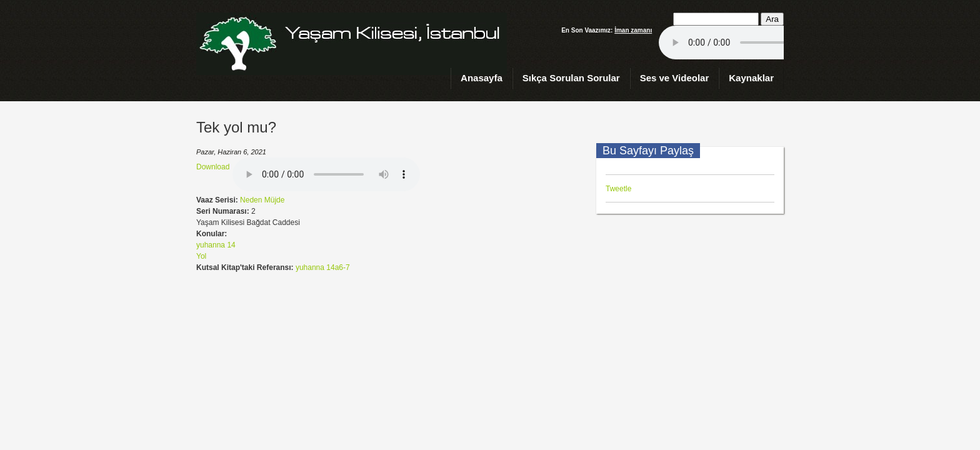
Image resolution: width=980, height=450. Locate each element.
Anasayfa (482, 78)
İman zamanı (633, 30)
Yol (201, 256)
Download (213, 167)
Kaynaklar (751, 78)
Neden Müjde (262, 200)
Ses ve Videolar (675, 78)
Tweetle (618, 189)
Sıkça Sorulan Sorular (571, 78)
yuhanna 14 (216, 245)
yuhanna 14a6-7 (323, 267)
